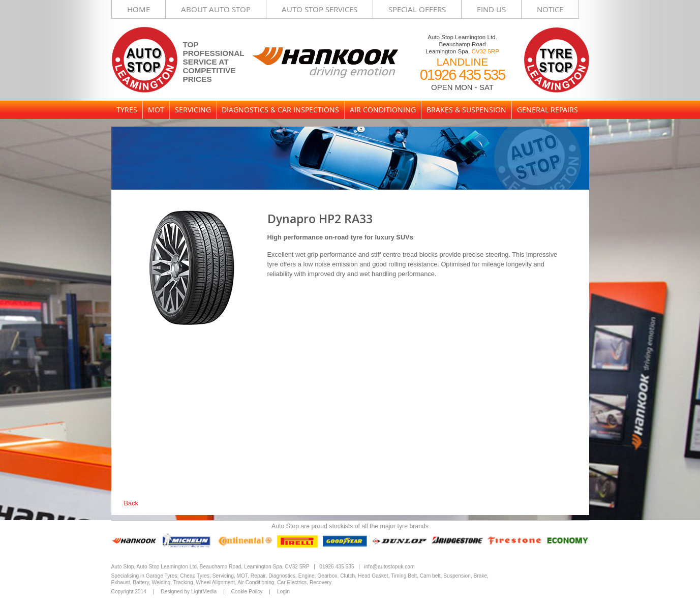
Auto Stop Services (319, 9)
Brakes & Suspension (466, 110)
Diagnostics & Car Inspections (280, 110)
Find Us (491, 9)
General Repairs (547, 110)
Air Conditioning (383, 110)
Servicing (193, 110)
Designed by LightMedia (189, 592)
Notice (550, 9)
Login (283, 592)
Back (131, 503)
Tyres (127, 110)
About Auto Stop (216, 9)
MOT (156, 110)
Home (139, 9)
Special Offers (417, 9)
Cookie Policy (247, 592)
